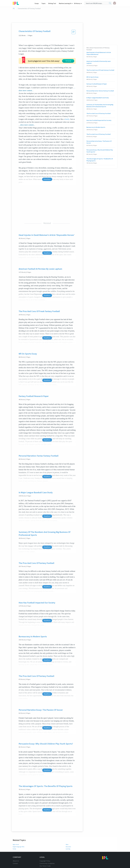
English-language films (19, 833)
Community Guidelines (47, 850)
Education (68, 833)
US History (77, 3)
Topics (44, 3)
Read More (47, 239)
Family (15, 835)
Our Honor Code (45, 852)
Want (67, 831)
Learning (68, 835)
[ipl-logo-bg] (17, 3)
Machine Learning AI (65, 3)
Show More (47, 166)
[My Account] (115, 3)
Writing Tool (53, 3)
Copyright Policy (45, 847)
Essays (38, 3)
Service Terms (44, 857)
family (67, 105)
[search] (110, 3)
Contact (15, 850)
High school (16, 831)
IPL (14, 9)
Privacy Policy (44, 855)
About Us (16, 847)
